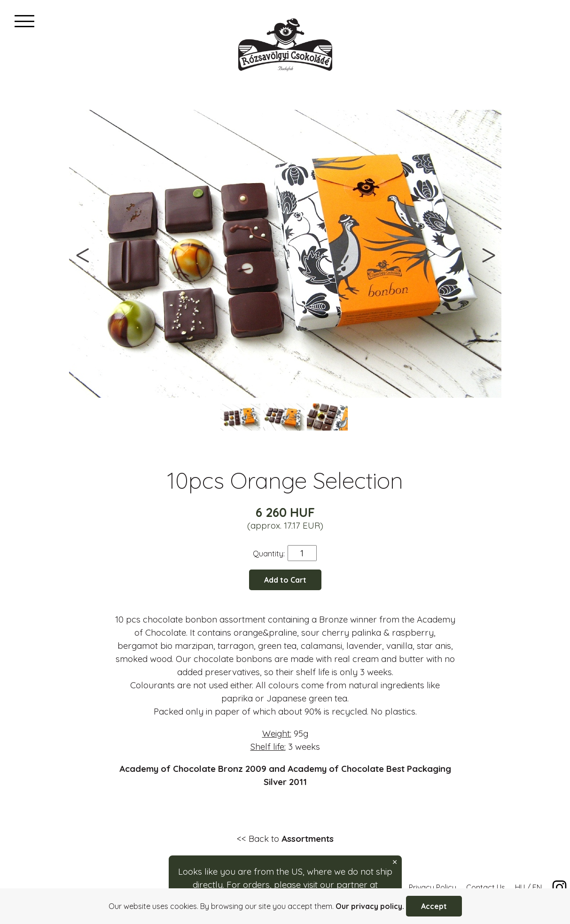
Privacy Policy (433, 887)
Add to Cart (285, 580)
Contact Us (486, 887)
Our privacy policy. (370, 906)
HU (520, 887)
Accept (434, 906)
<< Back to (285, 839)
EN (537, 887)
